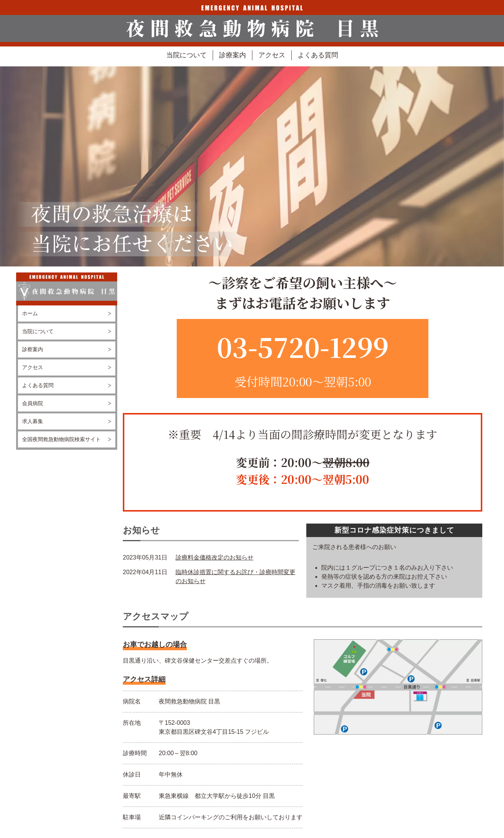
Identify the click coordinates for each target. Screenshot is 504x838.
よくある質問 (318, 55)
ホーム (30, 313)
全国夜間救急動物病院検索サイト (61, 439)
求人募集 (33, 421)
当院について (186, 55)
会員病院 (33, 403)
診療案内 (233, 55)
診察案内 (33, 349)
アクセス (272, 55)
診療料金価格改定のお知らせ (215, 557)
